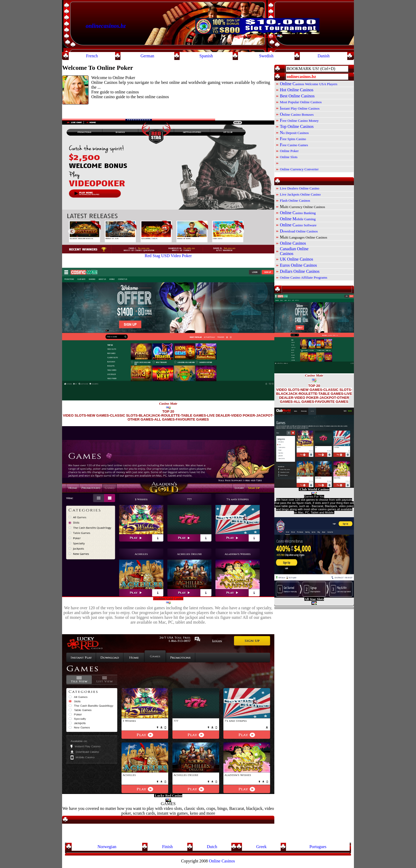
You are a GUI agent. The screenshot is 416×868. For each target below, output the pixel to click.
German (148, 56)
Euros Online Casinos (298, 265)
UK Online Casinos (296, 259)
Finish (167, 847)
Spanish (206, 56)
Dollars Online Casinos (300, 271)
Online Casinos (293, 243)
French (92, 56)
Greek (261, 847)
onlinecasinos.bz (106, 26)
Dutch (212, 847)
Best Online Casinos (297, 96)
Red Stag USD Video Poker (168, 256)
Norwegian (107, 847)
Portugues (318, 847)
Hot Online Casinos (297, 90)
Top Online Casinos (297, 126)
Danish (324, 56)
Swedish (266, 56)
